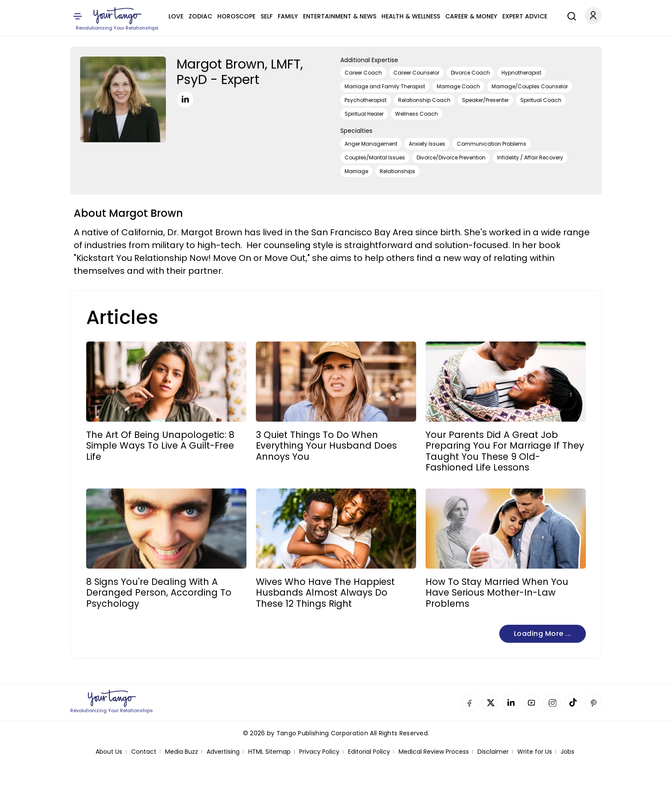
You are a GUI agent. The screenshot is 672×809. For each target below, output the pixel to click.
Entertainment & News (340, 16)
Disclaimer (493, 752)
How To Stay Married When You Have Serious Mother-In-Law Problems (497, 593)
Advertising (223, 752)
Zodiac (200, 16)
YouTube (531, 703)
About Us (109, 752)
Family (288, 16)
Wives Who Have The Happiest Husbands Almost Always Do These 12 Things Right (325, 593)
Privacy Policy (319, 752)
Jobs (567, 752)
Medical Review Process (434, 752)
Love (176, 16)
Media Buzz (181, 752)
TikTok (573, 703)
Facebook (470, 703)
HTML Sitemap (269, 752)
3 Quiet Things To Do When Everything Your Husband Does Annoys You (326, 446)
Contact (144, 752)
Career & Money (471, 16)
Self (267, 16)
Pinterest (593, 703)
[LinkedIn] (185, 99)
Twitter (490, 703)
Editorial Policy (369, 752)
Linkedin (511, 703)
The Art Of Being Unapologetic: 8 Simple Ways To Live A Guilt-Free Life (160, 446)
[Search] (570, 15)
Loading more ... (543, 634)
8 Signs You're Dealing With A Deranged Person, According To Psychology (159, 593)
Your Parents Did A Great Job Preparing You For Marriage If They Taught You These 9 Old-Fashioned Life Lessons (505, 451)
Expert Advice (525, 16)
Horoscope (236, 16)
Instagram (552, 703)
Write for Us (535, 752)
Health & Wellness (411, 16)
